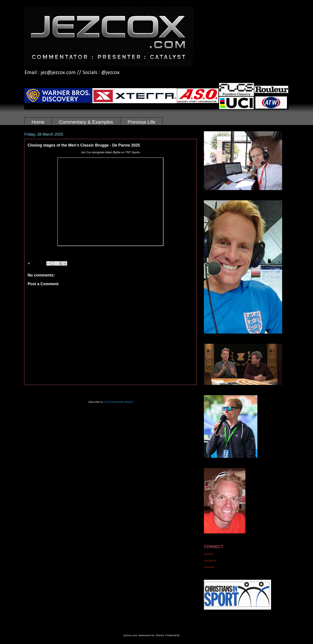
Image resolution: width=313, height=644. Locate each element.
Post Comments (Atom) (119, 402)
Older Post (186, 391)
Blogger (185, 635)
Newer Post (36, 391)
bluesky (209, 554)
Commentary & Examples (86, 122)
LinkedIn (209, 567)
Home (38, 122)
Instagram (210, 561)
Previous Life (141, 122)
